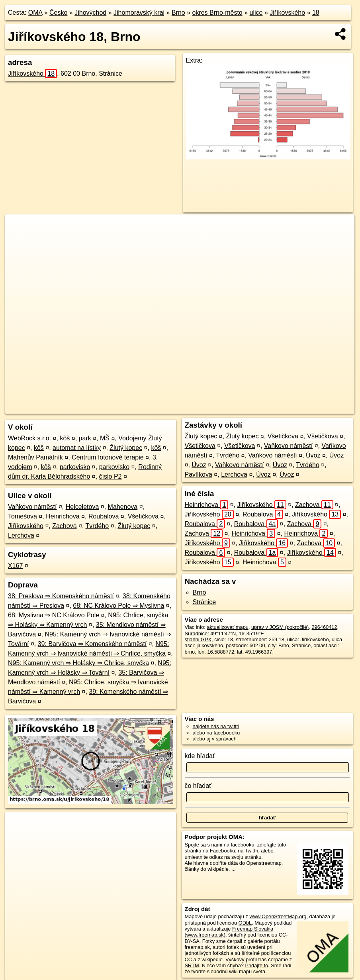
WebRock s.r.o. (29, 438)
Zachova (64, 526)
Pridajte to (256, 965)
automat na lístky (77, 448)
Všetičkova (143, 516)
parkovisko (75, 467)
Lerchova (21, 535)
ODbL (245, 923)
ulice (256, 13)
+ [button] (19, 228)
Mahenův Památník (35, 457)
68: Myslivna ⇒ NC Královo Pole (54, 615)
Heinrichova (63, 516)
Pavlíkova (199, 474)
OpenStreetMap (208, 408)
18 (316, 13)
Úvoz (313, 455)
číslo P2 (111, 476)
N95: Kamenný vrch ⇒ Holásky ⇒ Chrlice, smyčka (78, 663)
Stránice (204, 602)
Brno (178, 13)
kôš (65, 438)
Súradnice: (197, 633)
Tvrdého (97, 526)
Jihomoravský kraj (139, 13)
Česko (58, 13)
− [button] (19, 240)
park (85, 438)
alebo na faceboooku (216, 733)
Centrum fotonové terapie (108, 457)
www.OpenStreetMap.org (278, 916)
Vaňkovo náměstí (32, 507)
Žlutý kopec (126, 448)
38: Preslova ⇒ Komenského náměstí (61, 596)
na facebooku (239, 845)
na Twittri (248, 851)
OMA (35, 13)
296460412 (324, 627)
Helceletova (82, 507)
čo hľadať (198, 786)
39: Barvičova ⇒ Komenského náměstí (92, 644)
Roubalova (104, 516)
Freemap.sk (249, 408)
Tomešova (22, 516)
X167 (15, 566)
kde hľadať (200, 756)
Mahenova (123, 507)
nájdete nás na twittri (216, 726)
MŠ (105, 438)
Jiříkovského (287, 13)
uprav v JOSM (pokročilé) (280, 627)
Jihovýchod (90, 13)
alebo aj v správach (215, 739)
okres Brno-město (217, 13)
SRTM (192, 965)
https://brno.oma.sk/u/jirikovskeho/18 (314, 408)
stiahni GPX (198, 639)
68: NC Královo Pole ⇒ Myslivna (118, 606)
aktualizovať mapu (227, 627)
